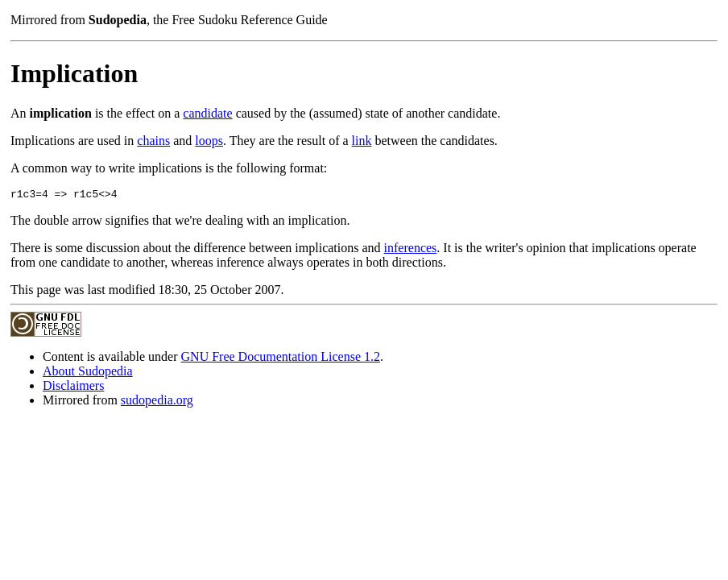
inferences (411, 250)
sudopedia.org (157, 402)
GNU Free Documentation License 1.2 (281, 359)
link (362, 141)
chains (153, 141)
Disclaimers (73, 388)
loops (209, 141)
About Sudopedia (88, 373)
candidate (207, 113)
